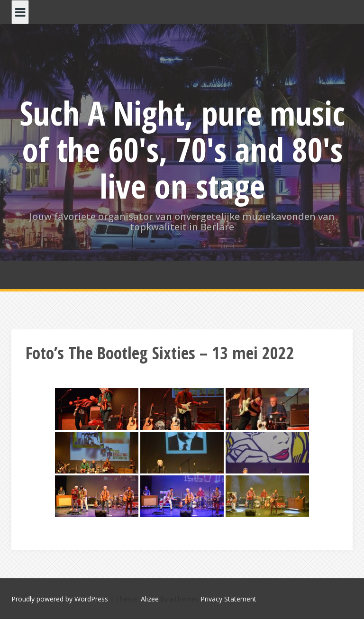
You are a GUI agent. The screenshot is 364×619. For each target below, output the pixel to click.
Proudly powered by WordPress (60, 599)
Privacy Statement (228, 599)
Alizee (150, 599)
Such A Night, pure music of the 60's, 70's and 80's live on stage (182, 149)
